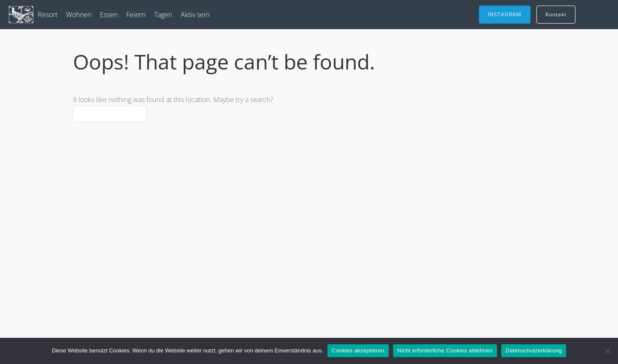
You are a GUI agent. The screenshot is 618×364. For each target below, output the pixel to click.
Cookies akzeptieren (358, 350)
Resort (48, 15)
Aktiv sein (195, 15)
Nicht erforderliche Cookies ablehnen (445, 350)
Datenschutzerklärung (534, 350)
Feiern (136, 15)
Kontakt (556, 14)
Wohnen (79, 15)
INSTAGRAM (505, 14)
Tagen (163, 15)
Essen (109, 15)
